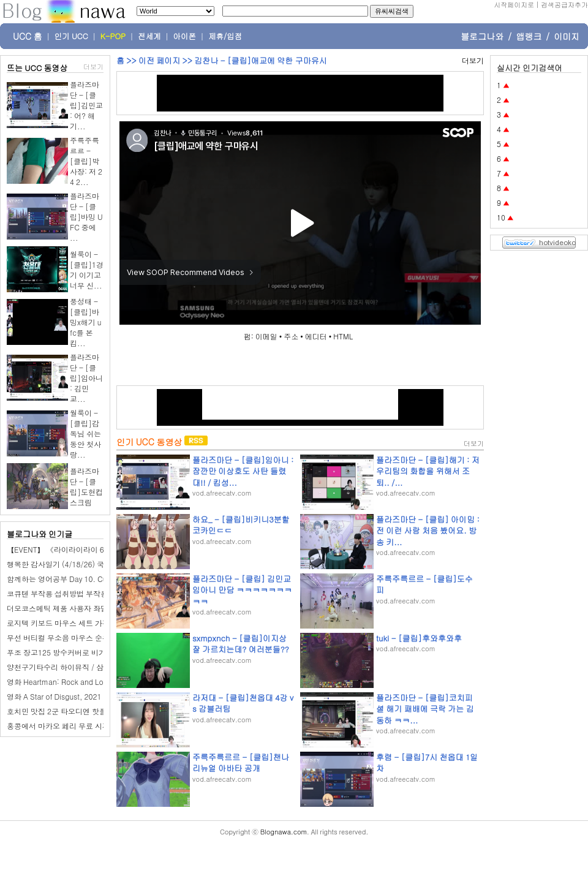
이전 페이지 (159, 60)
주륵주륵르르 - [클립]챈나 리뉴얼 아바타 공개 (241, 762)
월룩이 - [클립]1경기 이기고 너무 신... (87, 270)
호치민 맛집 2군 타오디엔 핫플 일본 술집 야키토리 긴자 (97, 711)
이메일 (266, 336)
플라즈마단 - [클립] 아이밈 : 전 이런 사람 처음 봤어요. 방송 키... (428, 530)
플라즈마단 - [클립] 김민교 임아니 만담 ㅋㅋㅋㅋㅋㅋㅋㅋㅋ (242, 590)
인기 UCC (71, 36)
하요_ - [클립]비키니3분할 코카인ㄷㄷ (241, 525)
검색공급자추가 (564, 5)
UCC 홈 (28, 36)
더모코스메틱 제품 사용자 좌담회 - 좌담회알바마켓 (91, 608)
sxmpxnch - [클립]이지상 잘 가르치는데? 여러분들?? (241, 644)
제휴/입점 (225, 36)
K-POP (113, 36)
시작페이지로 (514, 5)
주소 (291, 336)
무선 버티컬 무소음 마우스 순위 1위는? (71, 637)
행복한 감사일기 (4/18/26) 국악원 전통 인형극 (83, 564)
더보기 (93, 66)
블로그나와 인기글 (40, 534)
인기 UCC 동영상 (149, 442)
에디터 (316, 336)
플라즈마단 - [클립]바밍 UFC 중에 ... (86, 217)
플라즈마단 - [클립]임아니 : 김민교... (86, 378)
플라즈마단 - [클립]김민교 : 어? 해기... (86, 105)
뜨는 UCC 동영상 (37, 68)
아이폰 (185, 36)
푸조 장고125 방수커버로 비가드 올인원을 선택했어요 (95, 652)
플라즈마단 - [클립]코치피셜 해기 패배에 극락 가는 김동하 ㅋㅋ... (425, 709)
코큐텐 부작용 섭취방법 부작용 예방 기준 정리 (82, 593)
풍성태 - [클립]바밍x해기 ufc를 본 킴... (85, 322)
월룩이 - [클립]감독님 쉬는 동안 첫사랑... (85, 433)
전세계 (149, 36)
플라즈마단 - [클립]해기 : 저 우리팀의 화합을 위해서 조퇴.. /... (428, 471)
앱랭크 (529, 36)
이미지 (567, 36)
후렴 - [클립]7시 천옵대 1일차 (427, 762)
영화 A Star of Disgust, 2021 (54, 696)
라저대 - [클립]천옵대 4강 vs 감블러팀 (243, 703)
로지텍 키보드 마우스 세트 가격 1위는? (71, 623)
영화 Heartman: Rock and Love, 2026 (70, 682)
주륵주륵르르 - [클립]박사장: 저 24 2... (86, 161)
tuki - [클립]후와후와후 (419, 638)
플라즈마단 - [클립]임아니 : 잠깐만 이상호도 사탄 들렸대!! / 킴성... (243, 471)
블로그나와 (482, 36)
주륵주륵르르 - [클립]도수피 (424, 584)
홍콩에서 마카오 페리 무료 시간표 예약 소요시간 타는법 (98, 726)
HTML (343, 336)
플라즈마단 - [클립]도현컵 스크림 (86, 486)
